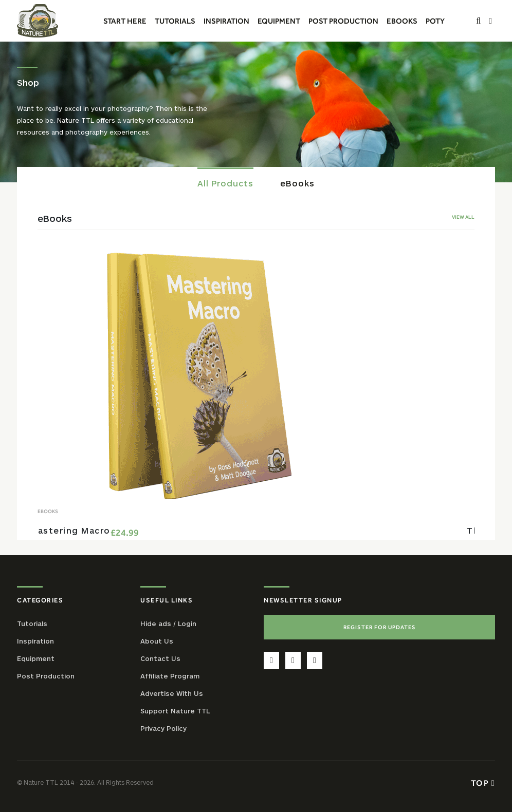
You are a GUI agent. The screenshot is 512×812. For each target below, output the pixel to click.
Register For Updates (380, 627)
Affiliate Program (170, 676)
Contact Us (160, 658)
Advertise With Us (172, 693)
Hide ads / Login (168, 624)
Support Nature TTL (175, 711)
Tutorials (32, 624)
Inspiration (35, 641)
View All (463, 217)
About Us (157, 641)
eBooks (297, 183)
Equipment (36, 658)
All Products (225, 183)
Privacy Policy (163, 728)
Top (483, 783)
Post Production (46, 676)
